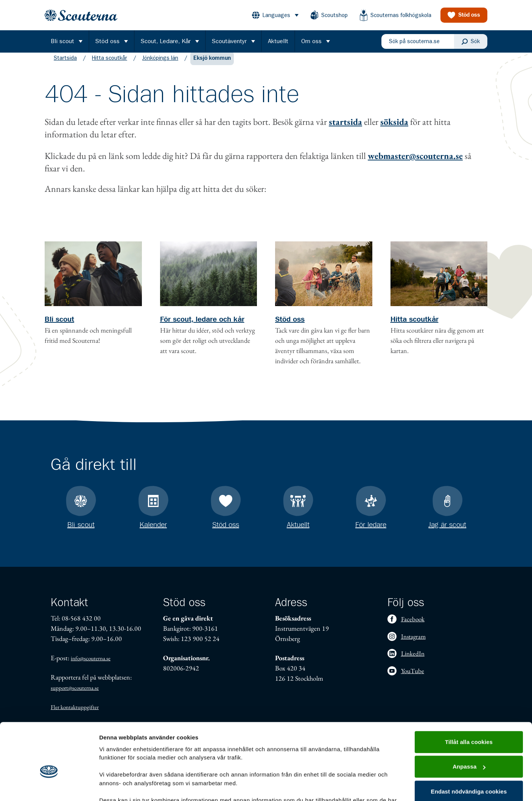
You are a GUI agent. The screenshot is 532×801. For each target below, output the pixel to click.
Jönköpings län (160, 65)
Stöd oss (290, 327)
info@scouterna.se (91, 658)
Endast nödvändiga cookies (469, 748)
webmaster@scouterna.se (415, 163)
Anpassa (469, 723)
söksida (394, 129)
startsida (345, 129)
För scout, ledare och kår (202, 327)
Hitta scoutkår (110, 65)
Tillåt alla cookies (469, 699)
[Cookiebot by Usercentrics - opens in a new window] (49, 786)
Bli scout (59, 327)
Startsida (65, 65)
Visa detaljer (116, 786)
